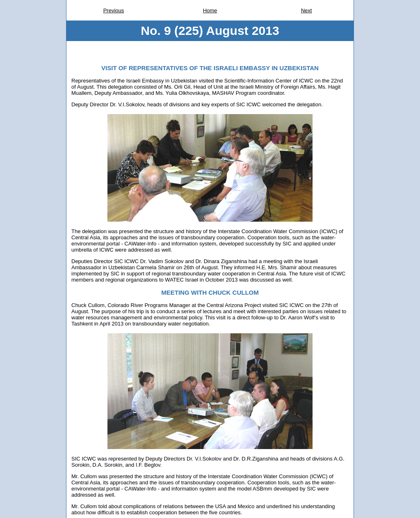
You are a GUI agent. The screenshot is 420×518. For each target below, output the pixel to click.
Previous (114, 10)
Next (307, 10)
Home (210, 10)
